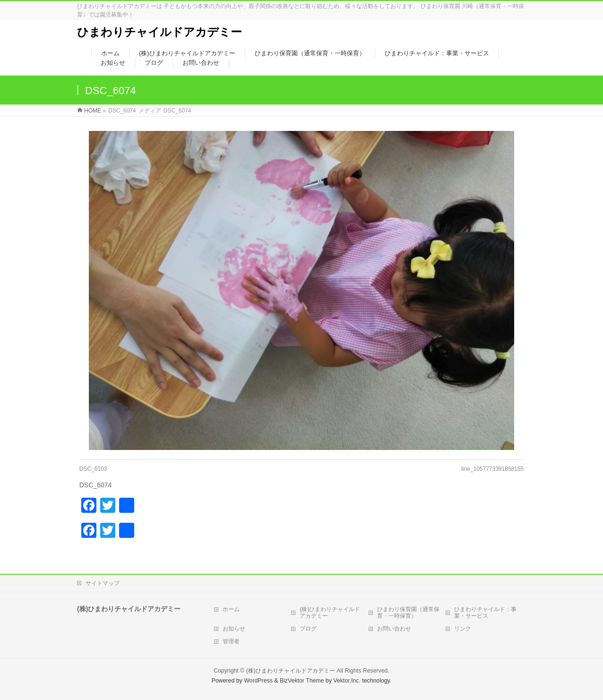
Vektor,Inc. (347, 681)
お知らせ (234, 629)
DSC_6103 (93, 469)
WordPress (258, 681)
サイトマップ (103, 583)
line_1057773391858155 (492, 469)
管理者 (231, 641)
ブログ (308, 629)
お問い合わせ (394, 629)
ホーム (231, 609)
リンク (463, 629)
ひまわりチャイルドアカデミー (159, 32)
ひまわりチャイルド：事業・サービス (485, 613)
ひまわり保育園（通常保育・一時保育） (408, 613)
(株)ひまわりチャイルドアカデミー (330, 613)
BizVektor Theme (302, 681)
